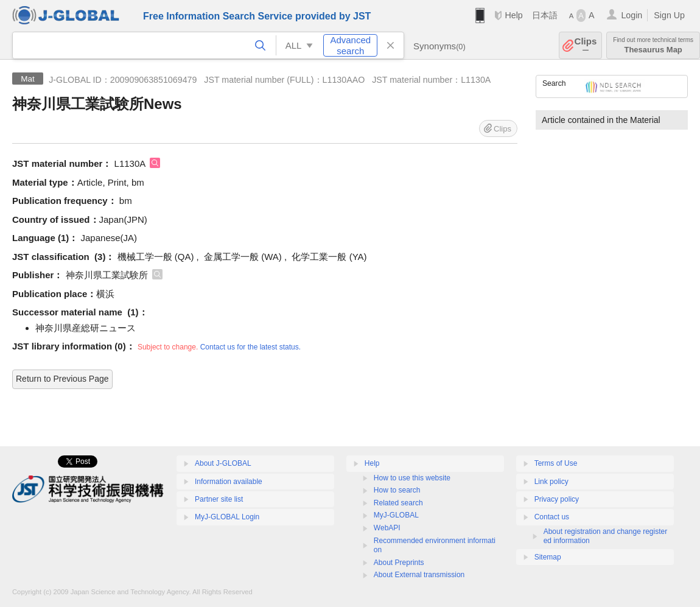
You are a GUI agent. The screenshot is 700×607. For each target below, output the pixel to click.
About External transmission (419, 575)
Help (513, 15)
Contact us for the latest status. (250, 347)
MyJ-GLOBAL (396, 515)
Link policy (551, 482)
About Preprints (399, 563)
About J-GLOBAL (223, 463)
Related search (398, 503)
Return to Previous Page (62, 379)
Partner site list (219, 499)
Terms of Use (556, 463)
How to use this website (412, 478)
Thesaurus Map (653, 45)
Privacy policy (557, 499)
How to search (397, 490)
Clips (586, 45)
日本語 (545, 15)
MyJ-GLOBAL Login (227, 517)
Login (632, 15)
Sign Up (669, 15)
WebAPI (387, 528)
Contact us (552, 517)
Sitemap (548, 557)
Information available (229, 482)
